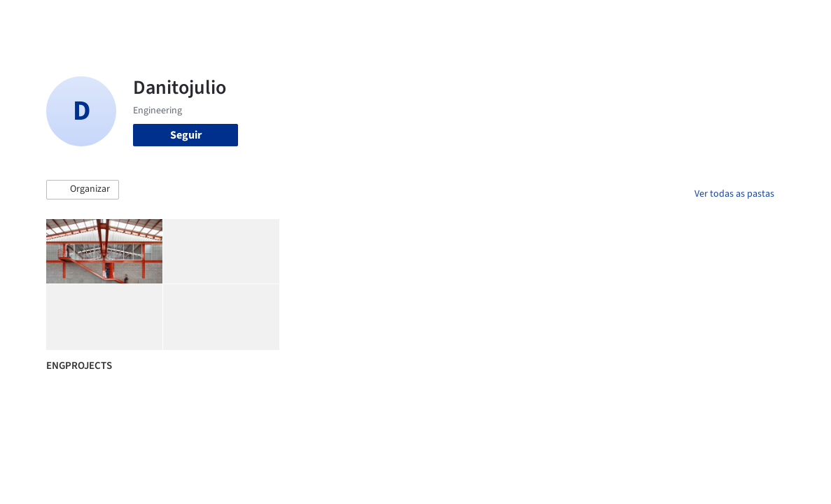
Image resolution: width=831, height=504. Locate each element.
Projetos (360, 20)
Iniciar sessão (658, 20)
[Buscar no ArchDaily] (210, 20)
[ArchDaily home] (36, 20)
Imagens (409, 20)
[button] (83, 190)
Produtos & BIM (475, 20)
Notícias (540, 20)
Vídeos (585, 20)
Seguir (186, 135)
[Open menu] (795, 20)
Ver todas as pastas (734, 194)
